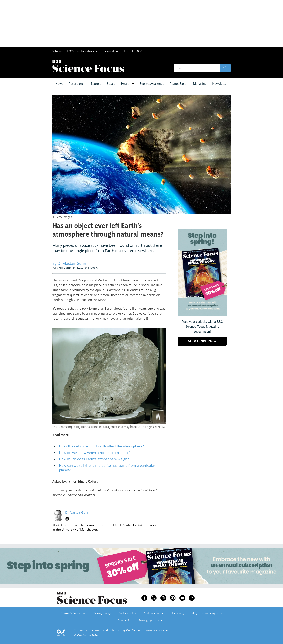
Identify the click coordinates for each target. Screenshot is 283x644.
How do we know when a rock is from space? (95, 453)
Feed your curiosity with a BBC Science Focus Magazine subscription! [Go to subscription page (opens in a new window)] (202, 327)
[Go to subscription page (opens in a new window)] (202, 315)
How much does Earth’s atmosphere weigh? (94, 459)
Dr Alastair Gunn (77, 512)
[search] (225, 68)
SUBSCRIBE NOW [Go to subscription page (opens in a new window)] (202, 341)
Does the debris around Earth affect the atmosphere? (101, 446)
